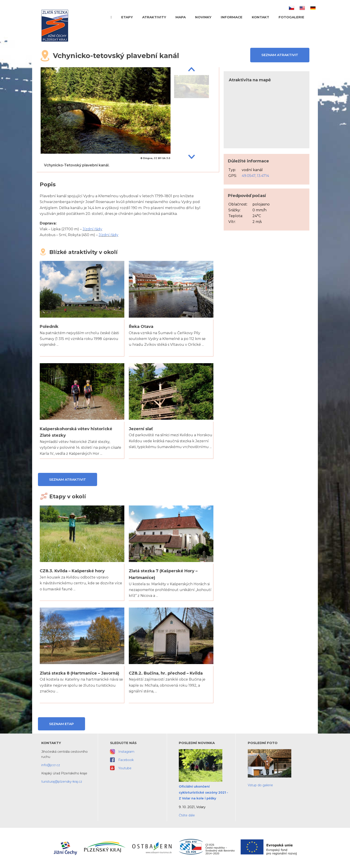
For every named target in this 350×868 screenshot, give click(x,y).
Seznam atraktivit (280, 55)
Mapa (181, 17)
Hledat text (314, 17)
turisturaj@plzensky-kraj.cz (62, 782)
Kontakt (260, 17)
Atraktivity (154, 17)
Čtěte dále (187, 815)
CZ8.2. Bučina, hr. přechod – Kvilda (166, 673)
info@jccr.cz (51, 765)
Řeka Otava (141, 327)
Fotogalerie (291, 17)
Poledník (49, 327)
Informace (232, 17)
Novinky (203, 17)
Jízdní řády (92, 229)
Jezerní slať (141, 429)
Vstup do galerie (260, 785)
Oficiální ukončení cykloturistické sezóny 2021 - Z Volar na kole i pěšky (203, 792)
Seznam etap (61, 724)
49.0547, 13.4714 (255, 176)
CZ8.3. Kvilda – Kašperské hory (72, 571)
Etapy (127, 17)
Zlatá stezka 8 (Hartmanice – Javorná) (79, 673)
